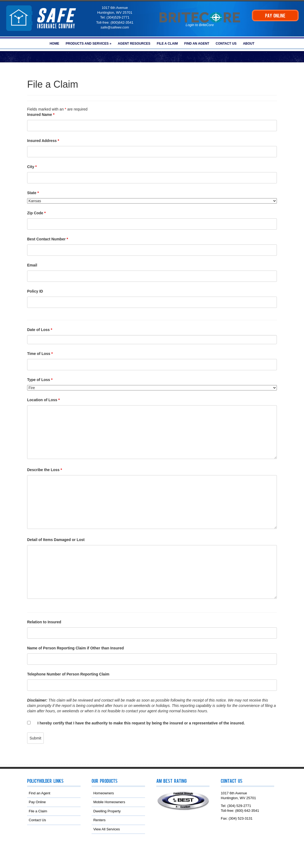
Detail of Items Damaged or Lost (56, 540)
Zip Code (36, 213)
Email (32, 265)
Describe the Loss (45, 470)
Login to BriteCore (200, 25)
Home (55, 44)
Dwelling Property (107, 811)
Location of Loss (43, 400)
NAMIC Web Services (117, 853)
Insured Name (41, 115)
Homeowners (104, 793)
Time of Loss (40, 354)
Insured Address (43, 141)
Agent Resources (134, 44)
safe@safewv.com (115, 27)
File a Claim (167, 44)
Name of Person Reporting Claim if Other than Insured (75, 648)
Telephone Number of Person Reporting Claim (68, 674)
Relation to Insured (44, 622)
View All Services (106, 829)
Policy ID (35, 291)
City (32, 167)
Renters (99, 820)
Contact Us (226, 44)
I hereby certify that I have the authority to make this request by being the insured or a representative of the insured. (141, 723)
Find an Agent (197, 44)
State (33, 193)
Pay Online (37, 802)
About (249, 44)
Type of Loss (40, 380)
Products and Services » (89, 44)
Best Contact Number (48, 239)
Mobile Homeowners (109, 802)
